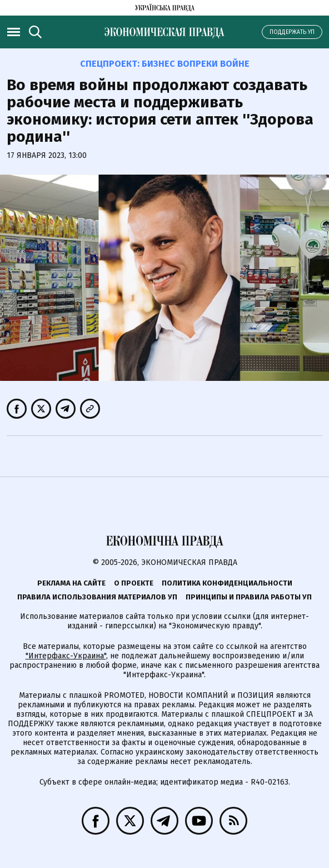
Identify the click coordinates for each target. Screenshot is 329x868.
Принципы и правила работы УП (249, 597)
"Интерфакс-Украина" (66, 656)
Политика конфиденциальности (227, 583)
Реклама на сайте (71, 583)
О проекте (134, 583)
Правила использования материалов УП (97, 597)
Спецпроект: (165, 64)
